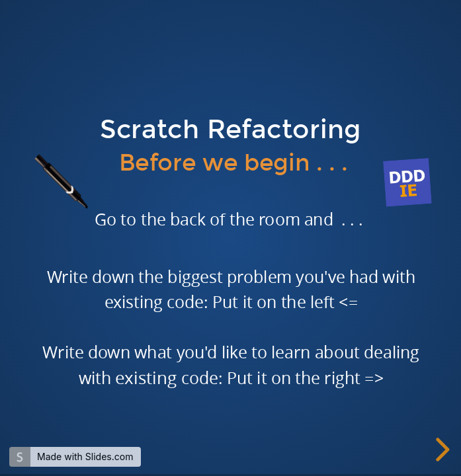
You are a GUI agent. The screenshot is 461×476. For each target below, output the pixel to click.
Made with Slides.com (85, 456)
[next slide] (440, 450)
